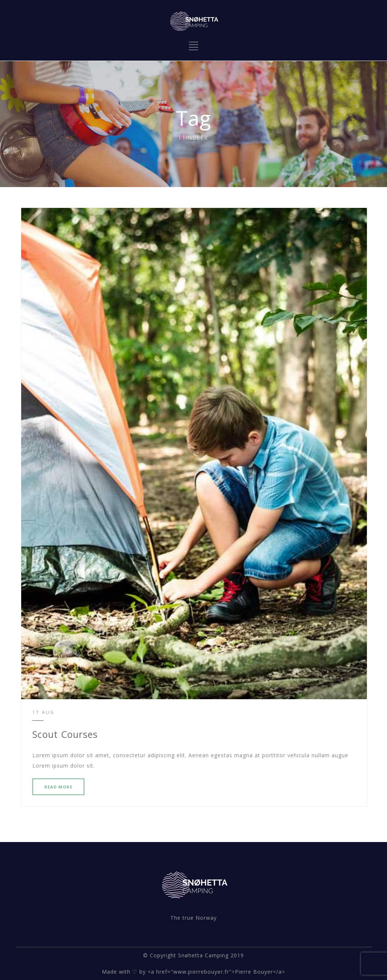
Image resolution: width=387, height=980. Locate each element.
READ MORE (58, 787)
